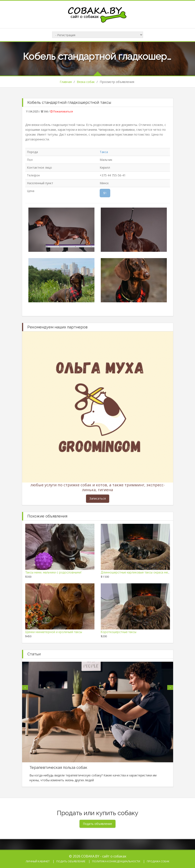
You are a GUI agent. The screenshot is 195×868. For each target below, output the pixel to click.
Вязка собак (86, 82)
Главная (66, 82)
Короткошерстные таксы (119, 632)
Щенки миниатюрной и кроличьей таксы (54, 632)
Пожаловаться (62, 111)
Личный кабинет (38, 861)
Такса (104, 152)
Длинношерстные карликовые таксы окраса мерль (137, 572)
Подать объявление (71, 861)
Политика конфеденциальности (116, 861)
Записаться (98, 498)
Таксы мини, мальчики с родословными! (53, 572)
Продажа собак (158, 861)
